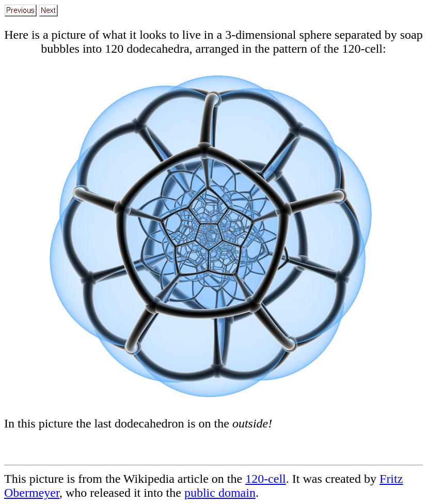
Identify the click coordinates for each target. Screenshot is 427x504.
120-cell (266, 479)
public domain (220, 493)
